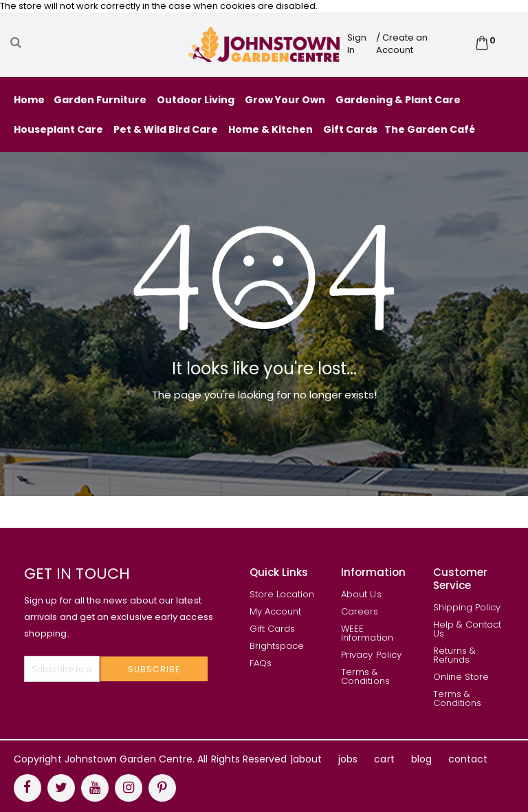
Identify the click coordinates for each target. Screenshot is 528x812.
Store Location (282, 594)
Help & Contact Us (467, 629)
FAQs (261, 663)
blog (421, 759)
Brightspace (277, 646)
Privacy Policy (371, 655)
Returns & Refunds (455, 655)
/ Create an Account (402, 44)
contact (468, 759)
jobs (348, 759)
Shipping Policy (467, 607)
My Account (276, 611)
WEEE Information (367, 633)
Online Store (461, 677)
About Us (361, 594)
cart (384, 759)
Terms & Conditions (365, 676)
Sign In (357, 44)
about (307, 759)
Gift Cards (273, 629)
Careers (360, 611)
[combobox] (98, 43)
